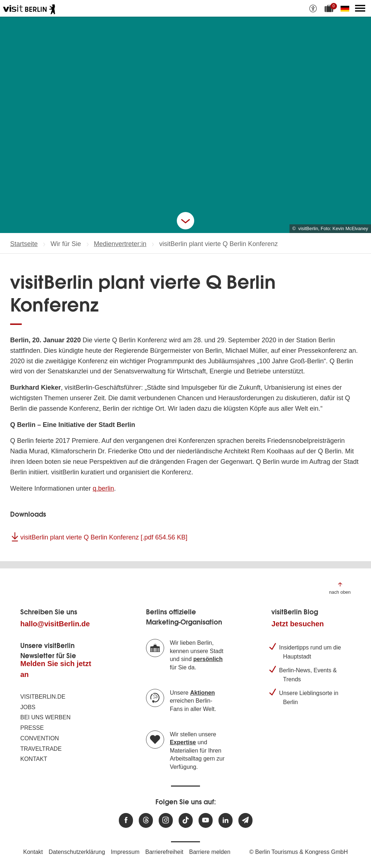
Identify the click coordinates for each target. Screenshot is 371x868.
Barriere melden (210, 852)
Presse (32, 728)
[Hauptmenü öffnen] (360, 8)
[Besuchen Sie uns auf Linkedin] (226, 820)
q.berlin (103, 488)
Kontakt (34, 759)
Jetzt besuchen (297, 624)
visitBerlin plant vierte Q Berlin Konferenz (104, 537)
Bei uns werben (45, 717)
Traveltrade (41, 749)
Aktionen (203, 693)
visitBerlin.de (43, 697)
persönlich (208, 659)
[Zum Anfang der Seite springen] (340, 588)
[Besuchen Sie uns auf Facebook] (126, 820)
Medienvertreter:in (120, 244)
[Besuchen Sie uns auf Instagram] (166, 820)
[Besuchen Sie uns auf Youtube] (206, 820)
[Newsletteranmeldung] (245, 820)
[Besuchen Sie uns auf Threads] (146, 820)
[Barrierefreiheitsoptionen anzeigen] (313, 8)
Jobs (28, 707)
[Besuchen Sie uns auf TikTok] (186, 820)
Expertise (183, 742)
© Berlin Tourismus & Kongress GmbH (299, 852)
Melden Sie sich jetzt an (56, 669)
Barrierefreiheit (164, 852)
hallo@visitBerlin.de (55, 624)
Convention (40, 738)
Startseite (24, 244)
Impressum (125, 852)
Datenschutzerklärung (77, 852)
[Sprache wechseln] (346, 8)
